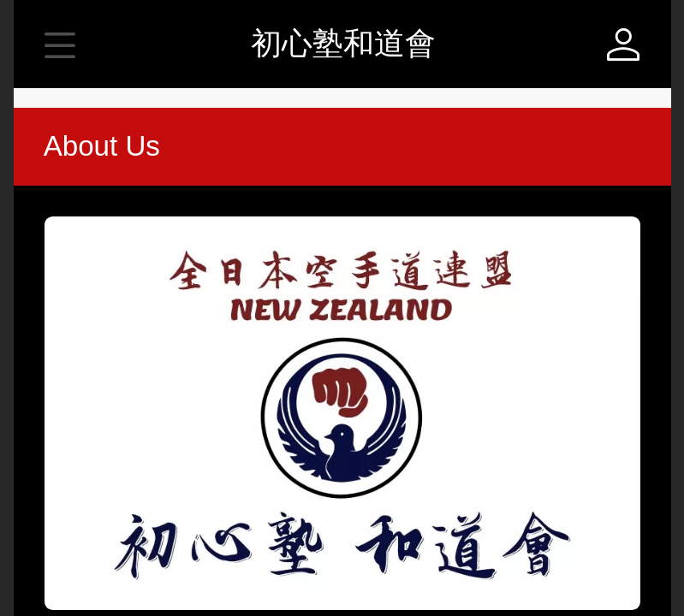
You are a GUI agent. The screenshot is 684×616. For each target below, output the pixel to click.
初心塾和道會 (343, 43)
